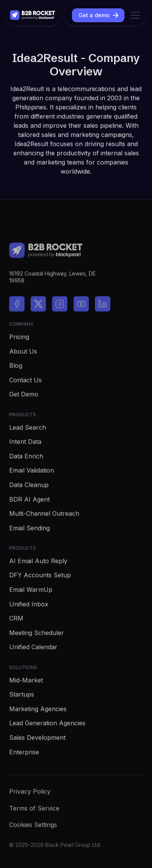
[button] (134, 15)
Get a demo (94, 15)
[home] (33, 15)
